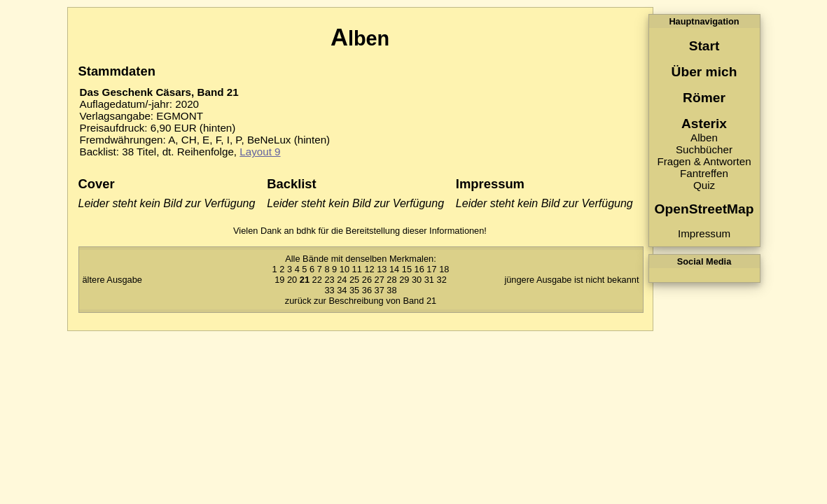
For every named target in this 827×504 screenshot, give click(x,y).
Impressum (704, 233)
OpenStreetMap (704, 209)
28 (391, 280)
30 (417, 280)
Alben (704, 138)
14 (394, 269)
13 (382, 269)
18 (444, 269)
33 (329, 290)
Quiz (704, 185)
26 (367, 280)
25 (354, 280)
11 (357, 269)
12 (369, 269)
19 (279, 280)
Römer (704, 98)
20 (292, 280)
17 (431, 269)
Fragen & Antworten (704, 161)
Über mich (704, 72)
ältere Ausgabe (112, 280)
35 (354, 290)
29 (404, 280)
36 (367, 290)
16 (419, 269)
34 (342, 290)
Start (704, 46)
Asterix (704, 124)
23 (329, 280)
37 (380, 290)
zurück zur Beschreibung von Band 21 (361, 301)
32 (442, 280)
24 (342, 280)
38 (391, 290)
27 (380, 280)
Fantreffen (704, 173)
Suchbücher (704, 149)
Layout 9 (260, 152)
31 (429, 280)
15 (407, 269)
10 (345, 269)
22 (317, 280)
